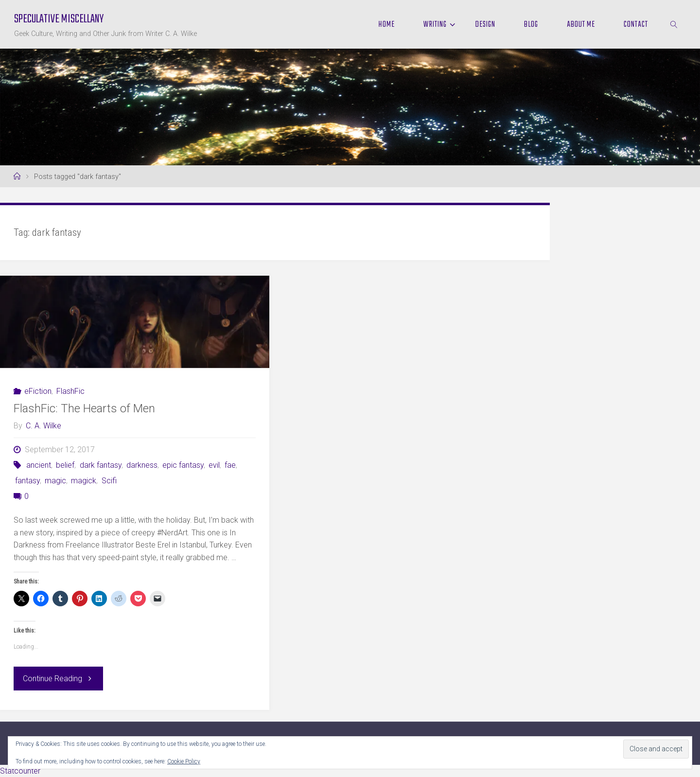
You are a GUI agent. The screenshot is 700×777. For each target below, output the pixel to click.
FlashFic (70, 391)
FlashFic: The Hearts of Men (84, 408)
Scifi (109, 481)
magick (84, 481)
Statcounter (20, 771)
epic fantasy (183, 465)
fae (230, 465)
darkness (142, 465)
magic (55, 481)
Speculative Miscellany (59, 19)
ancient (39, 465)
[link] (674, 24)
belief (65, 465)
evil (214, 465)
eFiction (38, 391)
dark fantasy (101, 465)
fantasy (27, 481)
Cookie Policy (184, 761)
